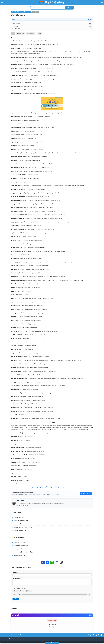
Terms (101, 640)
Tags (13, 33)
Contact (83, 640)
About (78, 640)
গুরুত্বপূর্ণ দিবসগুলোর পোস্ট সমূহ (19, 555)
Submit (16, 600)
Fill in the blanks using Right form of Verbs (22, 527)
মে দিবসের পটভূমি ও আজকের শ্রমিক (20, 546)
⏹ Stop (28, 592)
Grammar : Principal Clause (19, 531)
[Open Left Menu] (2, 2)
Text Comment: (52, 582)
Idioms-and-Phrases (27, 12)
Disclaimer (96, 640)
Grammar (39, 33)
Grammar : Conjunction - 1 (19, 517)
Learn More (64, 643)
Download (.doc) (86, 494)
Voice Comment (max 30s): (19, 589)
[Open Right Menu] (102, 2)
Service (87, 640)
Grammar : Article (17, 524)
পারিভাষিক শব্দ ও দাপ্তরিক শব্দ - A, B (20, 521)
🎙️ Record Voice (18, 592)
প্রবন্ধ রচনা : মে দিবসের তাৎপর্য (19, 542)
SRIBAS (8, 640)
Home (13, 12)
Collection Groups (19, 12)
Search (69, 8)
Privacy (91, 640)
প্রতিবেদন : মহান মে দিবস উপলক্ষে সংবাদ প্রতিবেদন (23, 552)
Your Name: (52, 574)
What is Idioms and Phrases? (52, 486)
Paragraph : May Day (18, 549)
